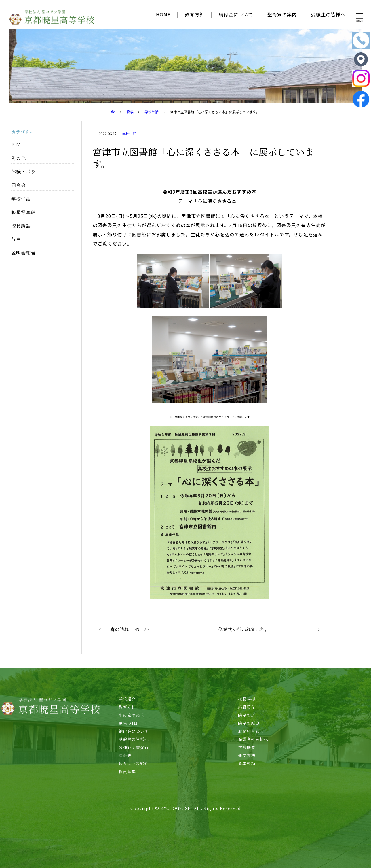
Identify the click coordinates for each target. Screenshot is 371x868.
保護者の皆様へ (253, 739)
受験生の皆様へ (328, 14)
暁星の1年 (248, 715)
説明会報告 (23, 253)
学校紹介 (127, 699)
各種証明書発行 (134, 747)
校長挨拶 (247, 699)
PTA (16, 145)
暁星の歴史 (249, 723)
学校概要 (247, 747)
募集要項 (247, 763)
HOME (163, 14)
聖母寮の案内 (282, 14)
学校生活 (129, 134)
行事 (16, 239)
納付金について (236, 14)
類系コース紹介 (134, 763)
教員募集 (127, 771)
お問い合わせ (251, 731)
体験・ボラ (23, 172)
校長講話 (21, 226)
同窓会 (19, 185)
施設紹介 (247, 707)
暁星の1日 (128, 723)
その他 (19, 158)
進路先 (125, 755)
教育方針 (195, 14)
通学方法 (247, 755)
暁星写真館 (23, 212)
